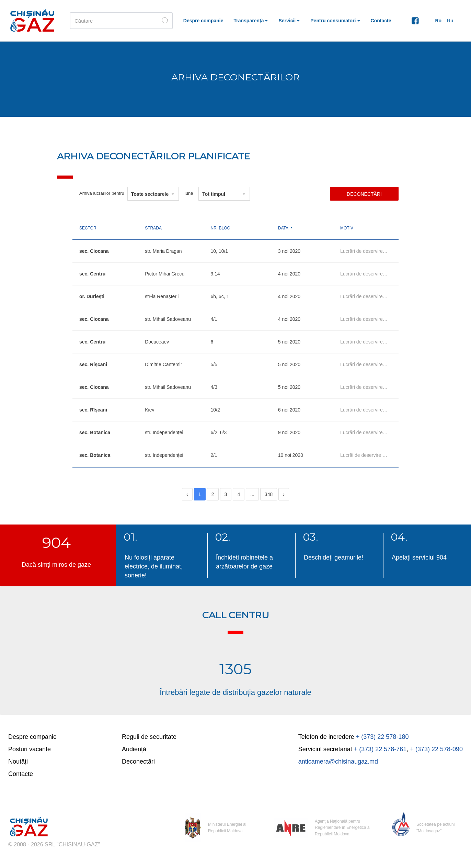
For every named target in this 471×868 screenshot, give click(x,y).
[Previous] (187, 494)
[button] (251, 21)
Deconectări (364, 194)
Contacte (21, 774)
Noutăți (18, 762)
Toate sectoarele (150, 194)
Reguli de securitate (149, 737)
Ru (450, 21)
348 (269, 494)
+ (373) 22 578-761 (380, 749)
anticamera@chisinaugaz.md (338, 762)
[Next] (284, 494)
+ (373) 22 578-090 (436, 749)
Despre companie (32, 737)
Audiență (134, 749)
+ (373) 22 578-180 (382, 737)
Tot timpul (214, 194)
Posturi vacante (30, 749)
